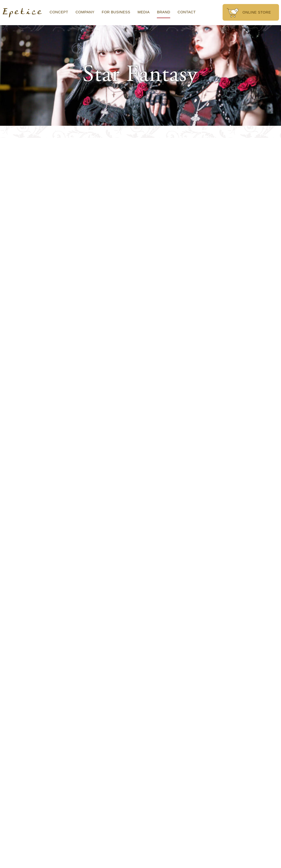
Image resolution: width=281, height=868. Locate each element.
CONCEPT (59, 12)
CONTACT (187, 12)
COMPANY (85, 12)
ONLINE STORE (249, 13)
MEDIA (144, 12)
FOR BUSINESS (116, 12)
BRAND (164, 12)
